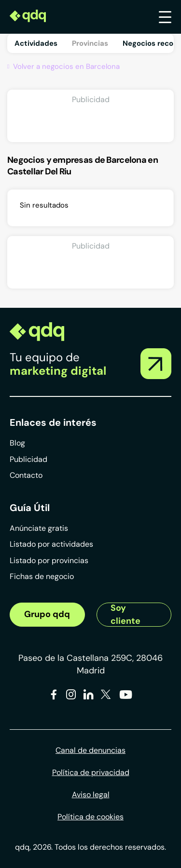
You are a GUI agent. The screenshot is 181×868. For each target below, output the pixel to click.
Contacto (26, 475)
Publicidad (28, 459)
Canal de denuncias (90, 750)
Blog (17, 443)
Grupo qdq (47, 614)
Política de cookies (90, 817)
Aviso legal (91, 795)
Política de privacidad (91, 772)
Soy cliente (125, 615)
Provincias (90, 43)
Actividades (36, 43)
